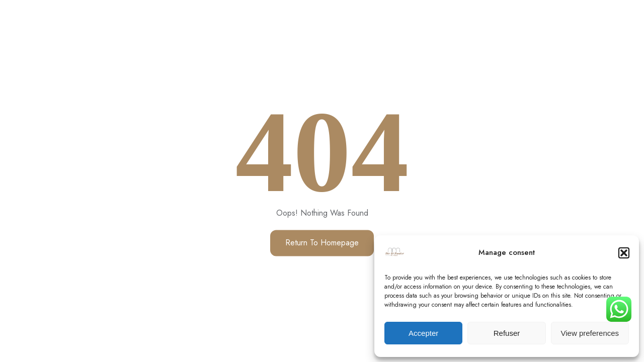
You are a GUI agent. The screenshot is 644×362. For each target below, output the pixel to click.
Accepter (423, 333)
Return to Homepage (322, 243)
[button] (624, 253)
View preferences (590, 333)
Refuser (507, 333)
